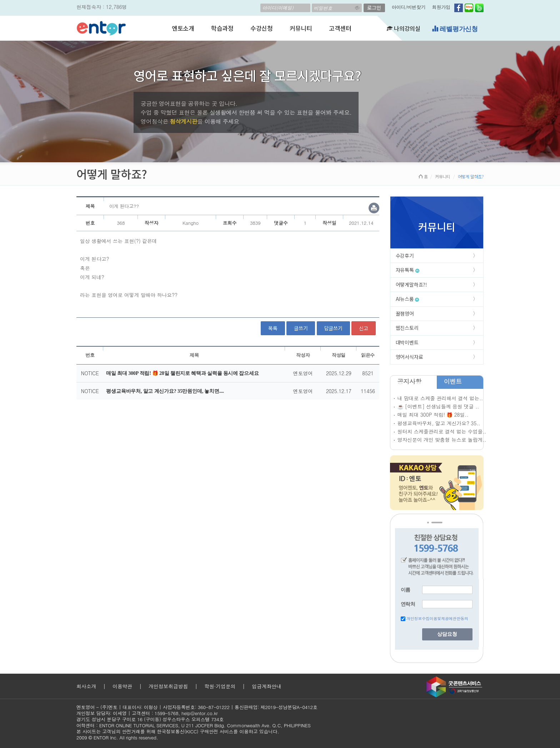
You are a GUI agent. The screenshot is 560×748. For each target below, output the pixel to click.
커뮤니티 (301, 28)
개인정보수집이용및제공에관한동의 (437, 618)
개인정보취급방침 (168, 686)
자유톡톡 (407, 270)
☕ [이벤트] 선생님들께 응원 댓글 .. (438, 406)
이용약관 (122, 686)
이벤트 (453, 381)
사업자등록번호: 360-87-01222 (196, 707)
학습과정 (222, 28)
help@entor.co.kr (199, 713)
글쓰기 (301, 328)
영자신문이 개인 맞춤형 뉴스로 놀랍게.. (442, 440)
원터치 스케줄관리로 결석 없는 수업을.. (442, 431)
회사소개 (86, 686)
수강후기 (405, 256)
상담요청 (447, 634)
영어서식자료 (409, 357)
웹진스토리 (407, 328)
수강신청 (262, 28)
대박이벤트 (407, 342)
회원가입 (441, 7)
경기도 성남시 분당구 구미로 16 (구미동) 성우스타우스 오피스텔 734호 (150, 719)
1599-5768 (167, 713)
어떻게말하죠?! (411, 284)
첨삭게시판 (183, 121)
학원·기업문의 (220, 686)
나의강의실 (404, 28)
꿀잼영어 (405, 313)
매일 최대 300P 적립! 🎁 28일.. (433, 415)
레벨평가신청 (455, 29)
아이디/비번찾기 (409, 7)
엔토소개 (183, 28)
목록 (273, 328)
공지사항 (409, 381)
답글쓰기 (333, 328)
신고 (364, 328)
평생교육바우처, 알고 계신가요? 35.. (439, 423)
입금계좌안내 (267, 686)
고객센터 (340, 28)
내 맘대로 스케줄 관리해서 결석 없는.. (440, 398)
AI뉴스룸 (407, 299)
